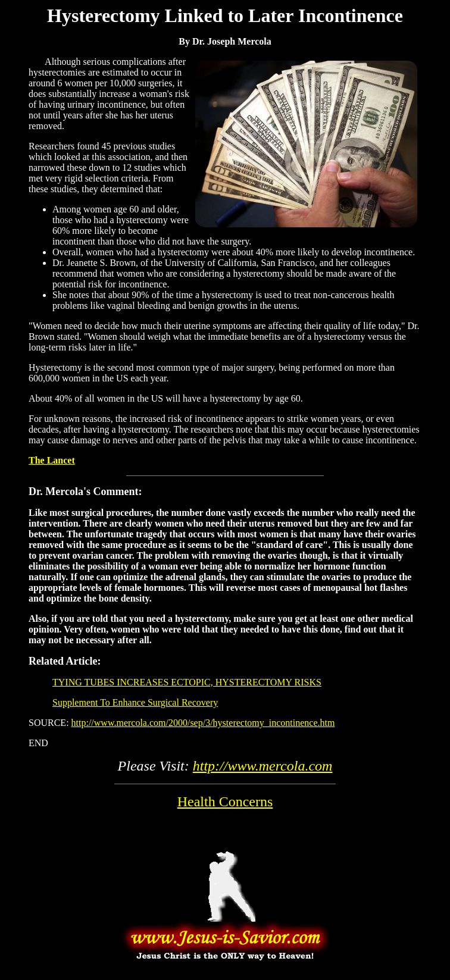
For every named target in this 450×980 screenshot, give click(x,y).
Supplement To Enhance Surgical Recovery (135, 702)
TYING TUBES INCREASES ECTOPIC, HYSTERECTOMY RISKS (187, 682)
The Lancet (52, 460)
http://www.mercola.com (263, 766)
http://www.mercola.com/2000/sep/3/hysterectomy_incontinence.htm (203, 723)
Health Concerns (225, 801)
